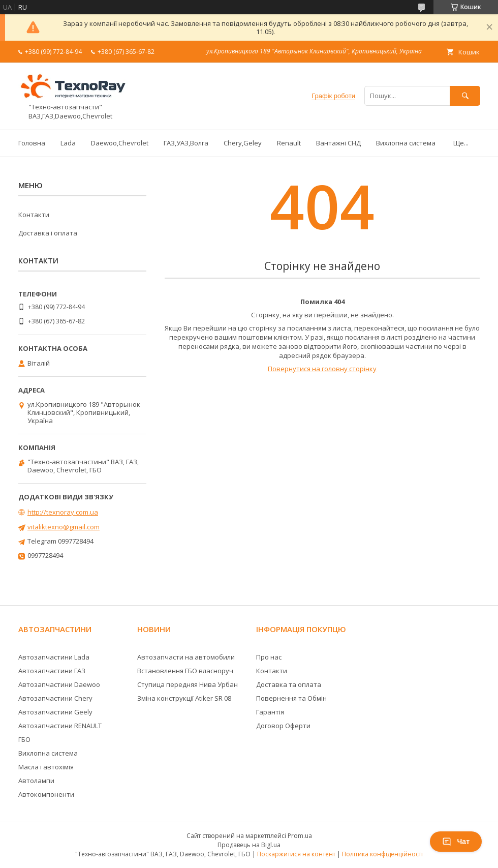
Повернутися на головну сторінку (322, 369)
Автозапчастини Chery (55, 698)
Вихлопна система (406, 143)
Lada (68, 143)
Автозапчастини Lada (54, 657)
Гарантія (270, 712)
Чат (456, 842)
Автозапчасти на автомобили (186, 657)
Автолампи (36, 781)
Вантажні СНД (338, 143)
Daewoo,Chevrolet (120, 143)
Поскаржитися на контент (296, 854)
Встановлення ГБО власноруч (185, 671)
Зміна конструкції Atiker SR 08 (184, 698)
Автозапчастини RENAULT (60, 726)
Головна (32, 143)
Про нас (269, 657)
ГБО (24, 739)
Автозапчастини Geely (55, 712)
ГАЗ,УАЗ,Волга (186, 143)
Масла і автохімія (46, 767)
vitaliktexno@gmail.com (64, 527)
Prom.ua (300, 836)
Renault (289, 143)
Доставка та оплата (289, 684)
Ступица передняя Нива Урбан (188, 684)
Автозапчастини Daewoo (59, 684)
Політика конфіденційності (382, 854)
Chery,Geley (243, 143)
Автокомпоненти (46, 794)
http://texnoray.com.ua (63, 512)
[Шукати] (465, 96)
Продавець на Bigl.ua (249, 845)
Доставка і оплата (48, 233)
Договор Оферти (283, 726)
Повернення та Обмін (291, 698)
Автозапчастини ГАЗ (52, 671)
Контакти (34, 215)
